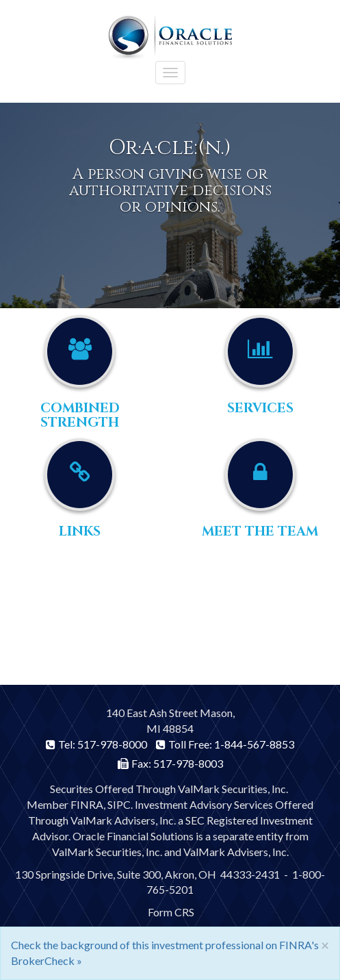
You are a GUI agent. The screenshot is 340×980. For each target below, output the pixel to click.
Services (260, 408)
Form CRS (171, 912)
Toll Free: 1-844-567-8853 (225, 744)
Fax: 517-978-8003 (170, 763)
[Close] (325, 945)
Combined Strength (80, 415)
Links (80, 531)
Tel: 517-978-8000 (96, 744)
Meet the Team (260, 531)
